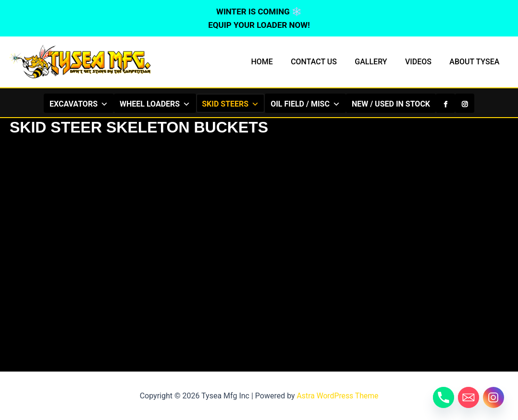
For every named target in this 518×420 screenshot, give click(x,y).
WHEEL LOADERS (155, 104)
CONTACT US (323, 62)
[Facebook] (445, 103)
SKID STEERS (230, 104)
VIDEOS (422, 62)
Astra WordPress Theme (337, 396)
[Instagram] (465, 103)
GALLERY (377, 62)
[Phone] (444, 397)
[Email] (469, 397)
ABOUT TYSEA (476, 62)
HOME (273, 62)
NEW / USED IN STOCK (391, 104)
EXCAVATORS (79, 104)
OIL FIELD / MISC (305, 104)
